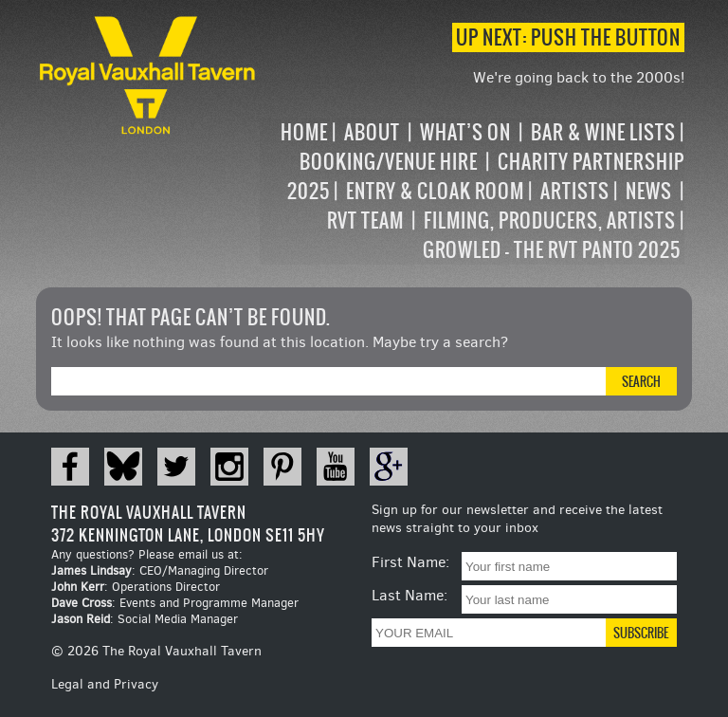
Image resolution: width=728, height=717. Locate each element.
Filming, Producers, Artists (550, 221)
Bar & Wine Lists (603, 132)
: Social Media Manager (145, 619)
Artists (575, 191)
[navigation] (472, 191)
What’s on (465, 132)
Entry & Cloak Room (435, 191)
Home (304, 132)
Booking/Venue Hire (389, 162)
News (649, 191)
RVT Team (365, 221)
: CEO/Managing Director (160, 570)
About (372, 132)
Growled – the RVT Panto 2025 (552, 250)
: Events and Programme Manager (175, 603)
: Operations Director (136, 587)
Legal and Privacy (105, 684)
